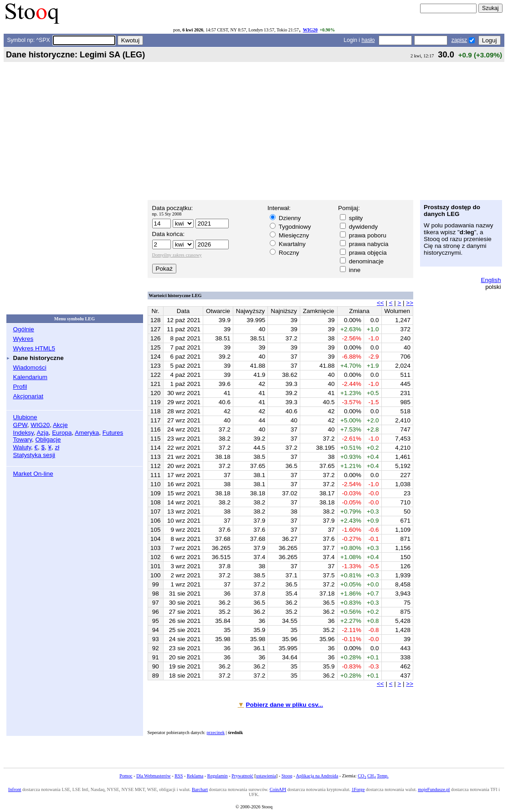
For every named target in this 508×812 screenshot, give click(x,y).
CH (371, 776)
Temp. (383, 776)
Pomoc (126, 776)
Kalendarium (30, 377)
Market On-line (33, 474)
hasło (368, 40)
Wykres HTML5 (34, 348)
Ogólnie (24, 329)
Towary (23, 439)
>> (410, 303)
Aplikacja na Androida (317, 776)
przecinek (216, 732)
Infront (15, 789)
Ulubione (25, 417)
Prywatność (242, 776)
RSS (179, 776)
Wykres (23, 339)
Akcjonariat (28, 396)
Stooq (287, 776)
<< (380, 303)
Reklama (195, 776)
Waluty (22, 447)
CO (362, 776)
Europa (62, 433)
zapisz (459, 40)
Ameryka (87, 433)
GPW (20, 425)
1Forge (358, 789)
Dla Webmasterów (153, 776)
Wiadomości (30, 367)
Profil (20, 387)
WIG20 (310, 30)
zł (57, 447)
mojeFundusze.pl (434, 789)
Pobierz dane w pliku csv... (285, 705)
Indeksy (23, 433)
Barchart (200, 789)
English (491, 280)
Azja (43, 433)
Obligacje (48, 439)
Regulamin (218, 776)
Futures (113, 433)
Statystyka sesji (34, 455)
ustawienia (266, 776)
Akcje (60, 425)
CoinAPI (278, 789)
